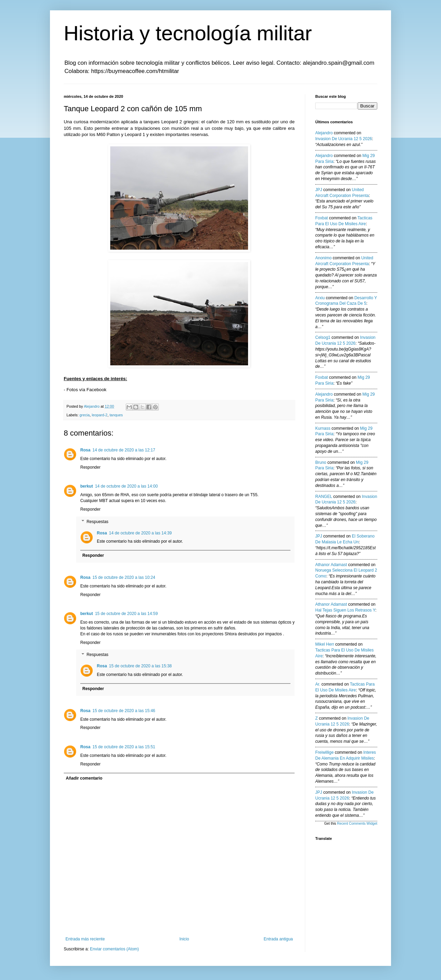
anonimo (323, 258)
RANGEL (324, 497)
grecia (85, 415)
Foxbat (322, 218)
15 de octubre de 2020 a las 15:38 (140, 666)
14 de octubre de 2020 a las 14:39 (140, 533)
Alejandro (324, 133)
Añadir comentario (84, 778)
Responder (90, 467)
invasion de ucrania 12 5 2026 (344, 139)
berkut (87, 486)
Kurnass (323, 428)
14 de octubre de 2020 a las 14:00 (126, 486)
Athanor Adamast (331, 565)
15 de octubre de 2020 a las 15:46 (124, 711)
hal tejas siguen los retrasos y (345, 610)
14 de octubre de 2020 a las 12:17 (124, 450)
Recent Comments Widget (357, 823)
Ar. (318, 684)
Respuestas (97, 522)
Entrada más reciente (85, 939)
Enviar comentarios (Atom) (114, 949)
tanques (116, 415)
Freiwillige (324, 752)
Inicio (184, 939)
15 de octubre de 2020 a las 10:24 (124, 577)
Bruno (321, 462)
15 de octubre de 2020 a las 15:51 (124, 747)
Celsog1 (323, 337)
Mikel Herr (325, 644)
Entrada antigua (278, 939)
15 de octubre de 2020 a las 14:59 (126, 614)
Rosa (85, 450)
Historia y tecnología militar (188, 33)
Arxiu (320, 298)
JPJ (319, 190)
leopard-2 (100, 415)
